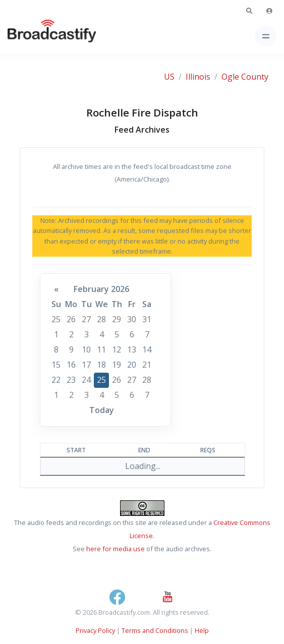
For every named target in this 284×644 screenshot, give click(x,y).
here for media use (116, 549)
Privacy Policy (95, 630)
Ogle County (245, 77)
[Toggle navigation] (266, 36)
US (169, 77)
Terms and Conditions (155, 630)
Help (202, 630)
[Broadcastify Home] (36, 36)
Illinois (198, 77)
